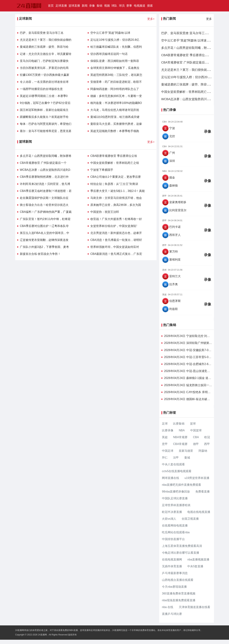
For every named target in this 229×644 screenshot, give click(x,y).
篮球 (193, 424)
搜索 (150, 6)
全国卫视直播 (190, 519)
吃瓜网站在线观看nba (176, 532)
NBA (182, 430)
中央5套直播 (195, 566)
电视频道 (140, 6)
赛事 (129, 6)
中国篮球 (196, 430)
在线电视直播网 (172, 559)
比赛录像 (168, 430)
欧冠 (207, 437)
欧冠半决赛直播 (172, 512)
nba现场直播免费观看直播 (179, 600)
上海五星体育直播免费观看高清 (182, 546)
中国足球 (168, 451)
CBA (196, 437)
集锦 (99, 6)
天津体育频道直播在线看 (194, 607)
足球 (165, 424)
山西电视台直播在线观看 (178, 580)
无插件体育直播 (172, 566)
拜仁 (165, 458)
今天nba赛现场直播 (174, 587)
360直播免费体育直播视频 (179, 593)
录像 (92, 6)
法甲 (176, 458)
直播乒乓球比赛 (172, 614)
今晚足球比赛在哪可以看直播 (181, 553)
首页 (51, 5)
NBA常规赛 (180, 437)
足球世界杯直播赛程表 (176, 505)
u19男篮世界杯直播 (197, 478)
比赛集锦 (179, 424)
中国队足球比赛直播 (175, 498)
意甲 (165, 444)
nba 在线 (168, 607)
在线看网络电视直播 (175, 526)
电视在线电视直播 (199, 512)
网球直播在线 (170, 478)
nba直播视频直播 (198, 559)
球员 (122, 6)
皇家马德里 (186, 451)
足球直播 (61, 6)
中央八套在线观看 (173, 464)
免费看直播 (203, 492)
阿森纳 (203, 451)
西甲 (207, 444)
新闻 (85, 6)
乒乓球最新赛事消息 (175, 573)
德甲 (196, 444)
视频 (107, 6)
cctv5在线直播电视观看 (177, 471)
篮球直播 (74, 6)
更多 (209, 19)
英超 (165, 437)
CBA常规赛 (180, 444)
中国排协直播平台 (173, 539)
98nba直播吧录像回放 (176, 492)
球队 (114, 6)
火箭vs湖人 (169, 519)
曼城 (187, 458)
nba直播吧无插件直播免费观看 (182, 485)
